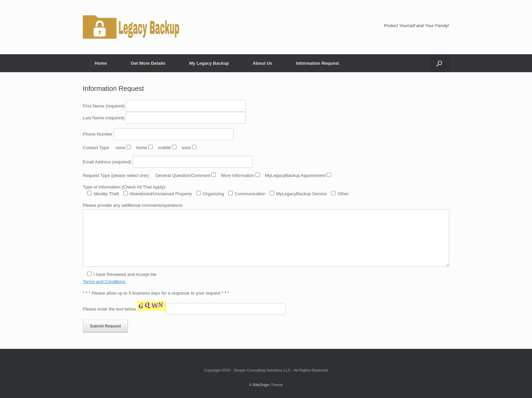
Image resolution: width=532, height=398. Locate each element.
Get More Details (148, 63)
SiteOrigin (261, 385)
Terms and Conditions (104, 282)
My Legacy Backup (209, 63)
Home (101, 63)
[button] (439, 63)
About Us (263, 63)
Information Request (318, 63)
